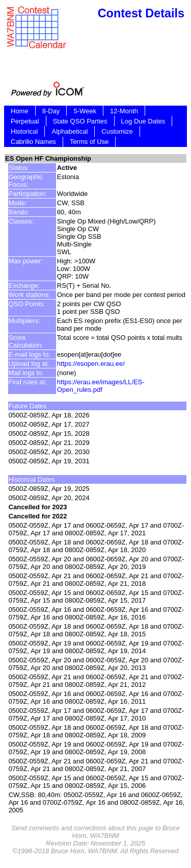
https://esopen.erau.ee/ (91, 364)
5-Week (85, 111)
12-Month (124, 111)
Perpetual (25, 121)
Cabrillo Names (33, 142)
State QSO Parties (80, 121)
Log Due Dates (143, 121)
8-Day (51, 111)
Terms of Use (89, 142)
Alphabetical (70, 131)
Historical (24, 131)
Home (20, 111)
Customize (117, 131)
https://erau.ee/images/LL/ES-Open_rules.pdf (101, 386)
